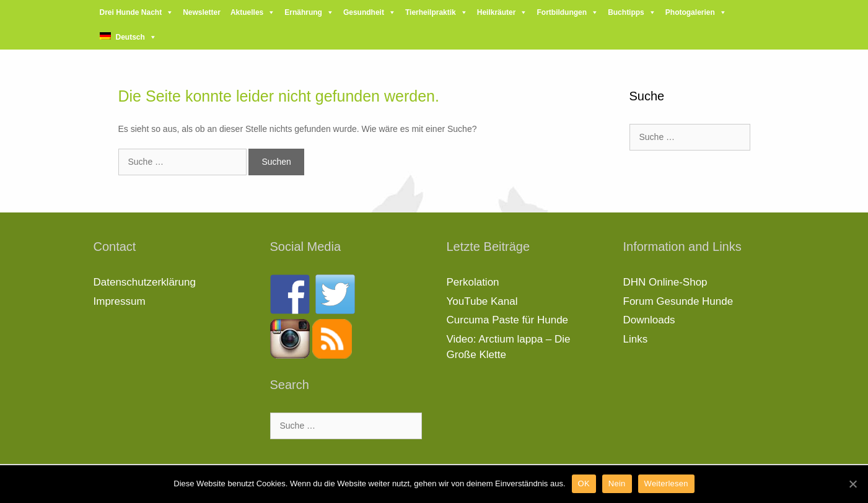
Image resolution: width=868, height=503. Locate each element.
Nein (617, 483)
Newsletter (202, 12)
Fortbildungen (562, 12)
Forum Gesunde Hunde (678, 301)
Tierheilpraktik (431, 12)
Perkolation (473, 282)
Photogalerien (690, 12)
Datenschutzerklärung (145, 282)
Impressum (120, 301)
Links (636, 339)
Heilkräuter (497, 12)
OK (584, 483)
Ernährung (303, 12)
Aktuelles (247, 12)
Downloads (649, 320)
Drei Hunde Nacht (131, 12)
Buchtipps (626, 12)
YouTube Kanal (482, 301)
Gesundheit (364, 12)
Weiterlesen (666, 483)
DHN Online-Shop (665, 282)
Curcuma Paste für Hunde (508, 320)
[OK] (853, 484)
